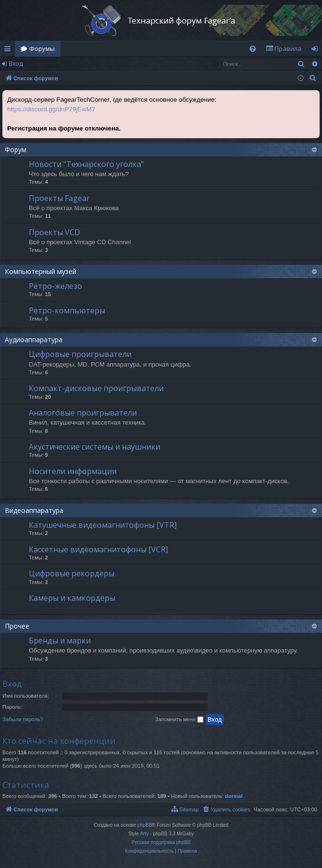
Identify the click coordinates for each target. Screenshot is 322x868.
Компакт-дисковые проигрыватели (96, 388)
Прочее (17, 626)
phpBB (145, 825)
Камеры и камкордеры (72, 598)
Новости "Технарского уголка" (86, 164)
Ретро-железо (55, 286)
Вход (16, 64)
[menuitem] (253, 49)
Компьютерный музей (41, 271)
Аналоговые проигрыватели (83, 413)
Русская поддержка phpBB (161, 842)
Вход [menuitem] (316, 50)
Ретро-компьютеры (67, 310)
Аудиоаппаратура (34, 339)
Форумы (42, 48)
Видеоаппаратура (34, 510)
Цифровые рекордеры (72, 573)
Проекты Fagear (59, 198)
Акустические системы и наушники (95, 447)
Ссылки (9, 50)
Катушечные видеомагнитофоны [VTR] (103, 525)
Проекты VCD (54, 232)
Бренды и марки (60, 641)
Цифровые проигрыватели (80, 354)
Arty (144, 834)
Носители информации (73, 471)
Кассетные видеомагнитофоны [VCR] (98, 549)
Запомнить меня (179, 720)
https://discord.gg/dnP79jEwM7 (51, 109)
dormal (234, 796)
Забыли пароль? (23, 719)
